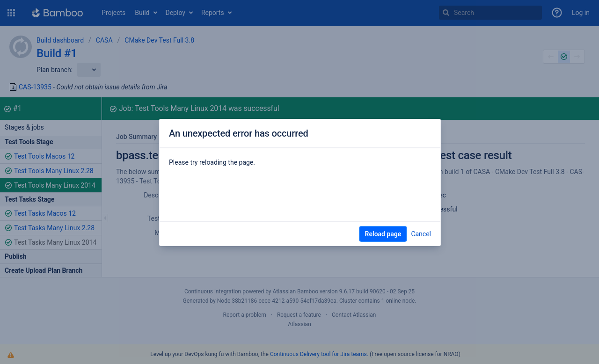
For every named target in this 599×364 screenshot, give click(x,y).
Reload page (383, 234)
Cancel (421, 234)
